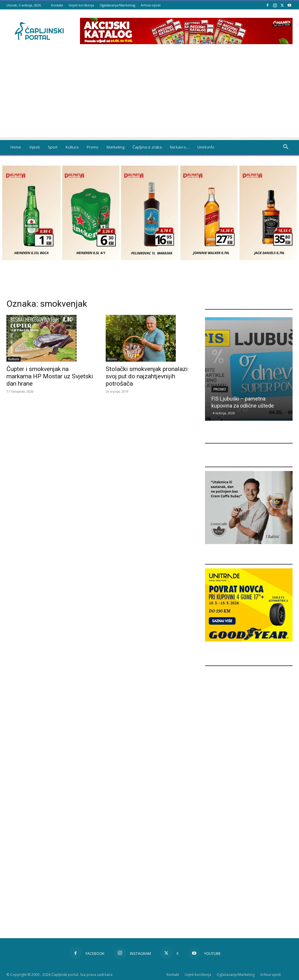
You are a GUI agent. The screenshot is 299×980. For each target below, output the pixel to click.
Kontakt (57, 5)
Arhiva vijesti (151, 5)
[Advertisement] (149, 96)
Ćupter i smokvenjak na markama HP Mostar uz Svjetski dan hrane (50, 376)
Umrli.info (206, 147)
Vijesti (34, 147)
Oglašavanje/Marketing (117, 5)
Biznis (112, 359)
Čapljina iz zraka (147, 147)
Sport (53, 147)
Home (16, 147)
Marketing (115, 147)
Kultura (72, 147)
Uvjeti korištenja (81, 5)
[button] (286, 147)
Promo (93, 147)
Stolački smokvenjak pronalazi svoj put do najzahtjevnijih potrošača (147, 376)
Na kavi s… (180, 147)
